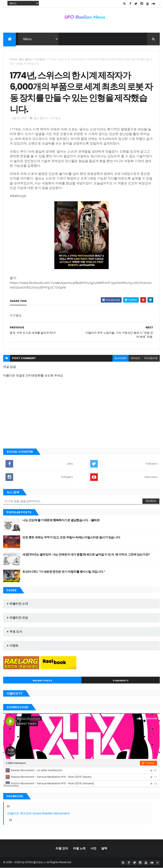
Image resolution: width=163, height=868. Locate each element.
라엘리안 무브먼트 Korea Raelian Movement (38, 813)
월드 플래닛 (26, 59)
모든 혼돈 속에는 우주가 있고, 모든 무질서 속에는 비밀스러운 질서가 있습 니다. (72, 537)
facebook (151, 358)
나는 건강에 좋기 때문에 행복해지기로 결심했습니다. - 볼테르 (61, 520)
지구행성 (40, 59)
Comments (121, 681)
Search (151, 501)
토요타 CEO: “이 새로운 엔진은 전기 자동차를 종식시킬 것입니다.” (64, 572)
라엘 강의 (62, 848)
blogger (121, 358)
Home (13, 59)
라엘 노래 (79, 848)
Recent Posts (42, 681)
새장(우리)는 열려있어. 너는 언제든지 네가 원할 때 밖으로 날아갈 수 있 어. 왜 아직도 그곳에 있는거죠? (86, 554)
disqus (135, 358)
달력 (104, 848)
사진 (93, 848)
